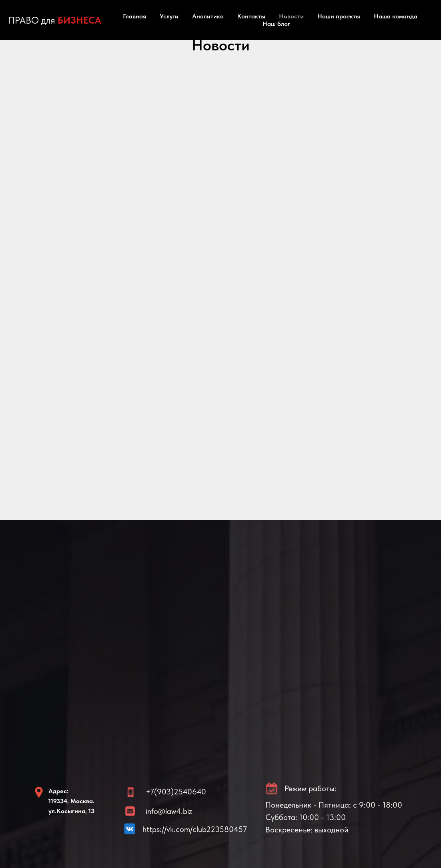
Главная (134, 16)
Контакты (251, 16)
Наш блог (276, 24)
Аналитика (208, 16)
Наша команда (396, 16)
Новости (291, 16)
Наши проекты (339, 16)
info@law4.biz (169, 811)
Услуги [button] (169, 16)
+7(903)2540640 (176, 792)
